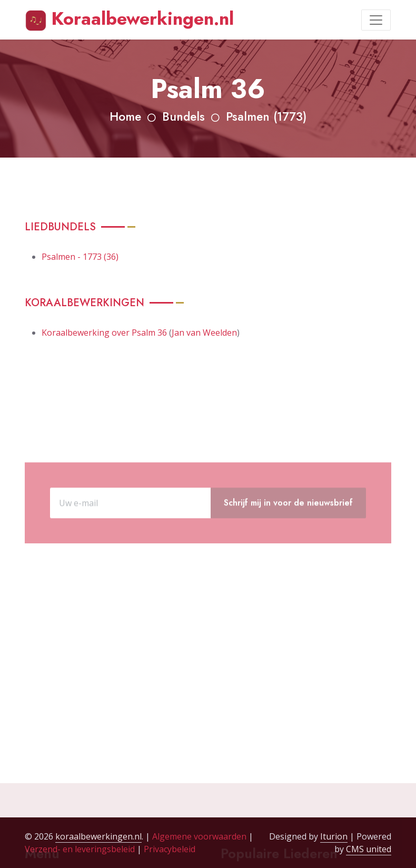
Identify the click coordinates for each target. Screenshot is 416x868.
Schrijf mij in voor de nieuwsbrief (288, 522)
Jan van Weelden (204, 333)
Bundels (184, 117)
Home (125, 117)
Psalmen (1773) (266, 117)
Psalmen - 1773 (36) (80, 257)
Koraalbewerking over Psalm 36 (104, 333)
